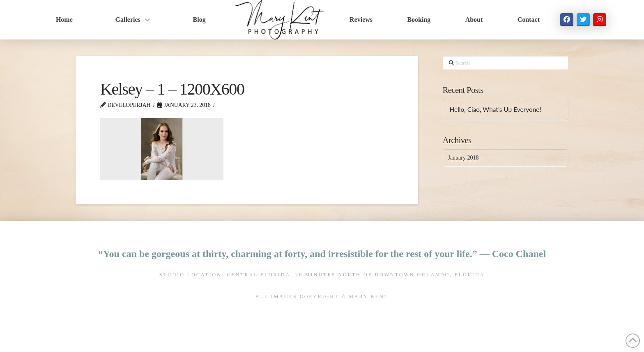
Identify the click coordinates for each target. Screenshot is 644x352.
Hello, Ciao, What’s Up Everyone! (495, 109)
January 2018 (463, 158)
